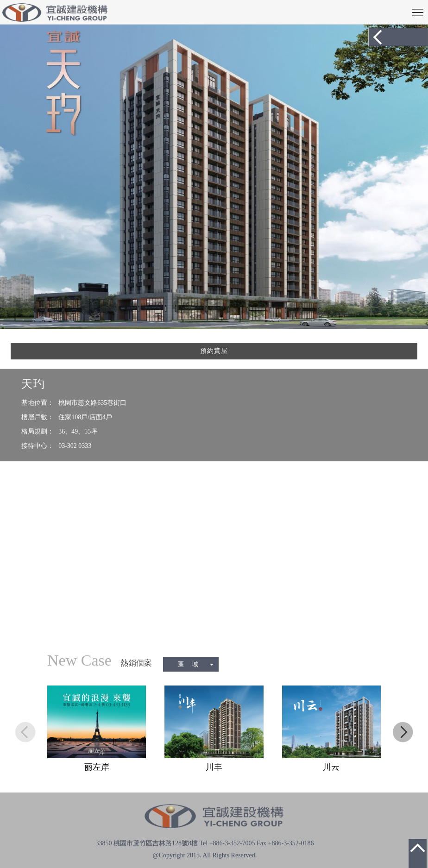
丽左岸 (97, 767)
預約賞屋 (214, 351)
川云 (331, 767)
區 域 (195, 664)
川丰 (214, 767)
